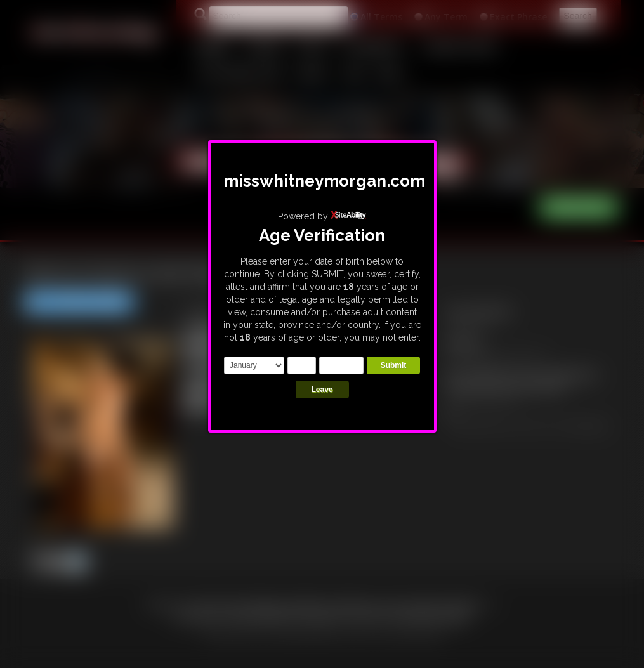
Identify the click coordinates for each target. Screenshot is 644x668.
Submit (394, 365)
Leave (322, 390)
